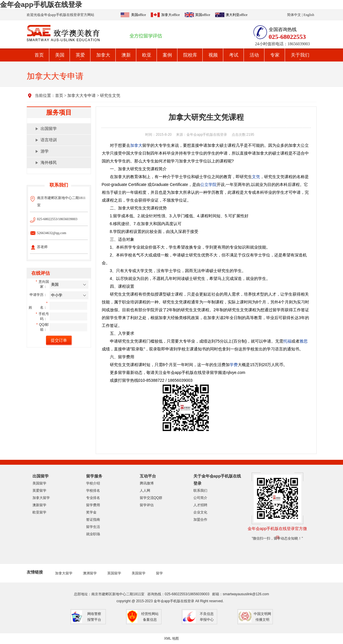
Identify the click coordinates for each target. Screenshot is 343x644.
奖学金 (91, 512)
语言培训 (49, 140)
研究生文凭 (110, 96)
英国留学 (114, 573)
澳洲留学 (90, 573)
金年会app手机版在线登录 (41, 4)
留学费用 (93, 505)
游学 (45, 151)
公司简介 (200, 498)
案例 (167, 55)
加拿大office (170, 15)
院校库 (190, 55)
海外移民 (49, 163)
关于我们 (300, 55)
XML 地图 (172, 638)
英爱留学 (39, 491)
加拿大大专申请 (81, 96)
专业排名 (93, 498)
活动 (254, 55)
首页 (39, 55)
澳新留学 (39, 505)
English (309, 15)
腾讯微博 (147, 483)
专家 (275, 55)
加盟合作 (200, 520)
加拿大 (103, 55)
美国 (60, 55)
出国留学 (49, 129)
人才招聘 (200, 505)
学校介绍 (93, 483)
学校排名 (93, 491)
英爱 (80, 55)
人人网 (145, 491)
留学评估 (147, 505)
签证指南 (93, 520)
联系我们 (200, 491)
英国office (203, 15)
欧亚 (147, 55)
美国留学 (39, 483)
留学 (159, 573)
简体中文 (294, 15)
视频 (213, 55)
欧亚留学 (39, 512)
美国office (139, 15)
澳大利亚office (237, 15)
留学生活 (93, 527)
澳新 (126, 55)
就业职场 (93, 534)
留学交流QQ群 (151, 498)
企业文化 (200, 512)
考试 (234, 55)
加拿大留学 (41, 498)
